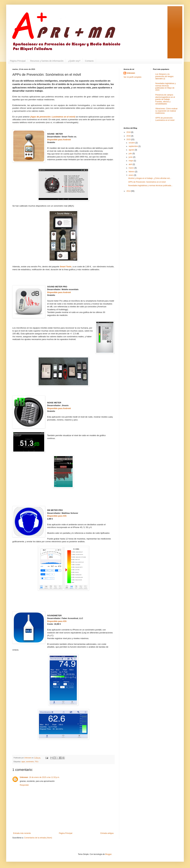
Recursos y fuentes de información (47, 61)
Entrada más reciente (22, 833)
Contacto (89, 61)
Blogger (108, 854)
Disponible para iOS (57, 516)
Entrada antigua (107, 833)
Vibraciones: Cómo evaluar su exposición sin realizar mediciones (167, 111)
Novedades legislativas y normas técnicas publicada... (150, 186)
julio (131, 154)
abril (131, 164)
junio (131, 157)
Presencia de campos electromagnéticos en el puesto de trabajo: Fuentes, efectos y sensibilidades (165, 99)
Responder (24, 785)
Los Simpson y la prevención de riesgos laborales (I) (164, 76)
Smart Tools (66, 267)
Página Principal (18, 61)
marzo (132, 168)
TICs (37, 762)
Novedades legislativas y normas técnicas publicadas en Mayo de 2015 (166, 87)
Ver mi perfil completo (132, 77)
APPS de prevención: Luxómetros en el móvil (165, 119)
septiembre (134, 146)
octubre (132, 143)
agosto (132, 150)
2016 (129, 136)
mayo (131, 161)
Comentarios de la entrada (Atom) (38, 838)
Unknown (24, 777)
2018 (129, 132)
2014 (129, 191)
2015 (129, 139)
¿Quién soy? (74, 61)
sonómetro (30, 762)
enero (131, 175)
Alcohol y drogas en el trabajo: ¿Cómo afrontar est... (150, 178)
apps (23, 762)
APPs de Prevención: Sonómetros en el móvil (147, 182)
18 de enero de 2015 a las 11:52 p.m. (44, 777)
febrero (132, 172)
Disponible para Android (59, 140)
